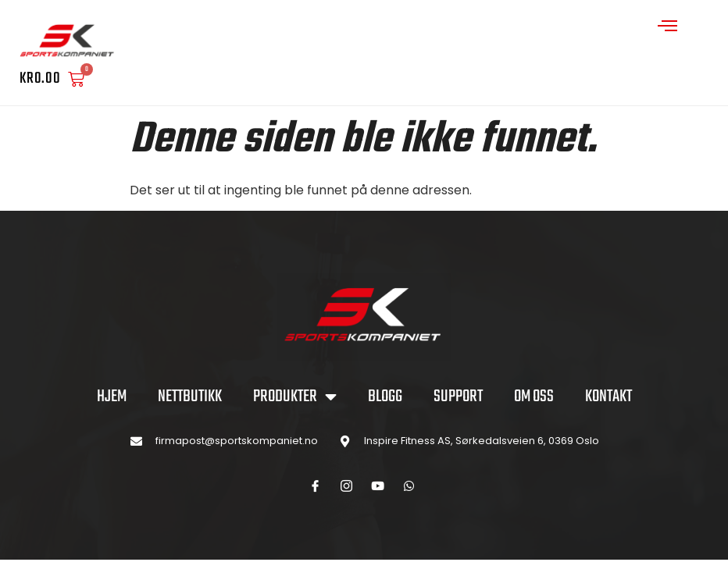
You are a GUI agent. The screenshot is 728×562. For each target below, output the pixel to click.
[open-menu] (668, 28)
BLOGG (385, 397)
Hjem (112, 397)
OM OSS (534, 397)
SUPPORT (458, 397)
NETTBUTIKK (190, 397)
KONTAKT (608, 397)
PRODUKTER (295, 397)
